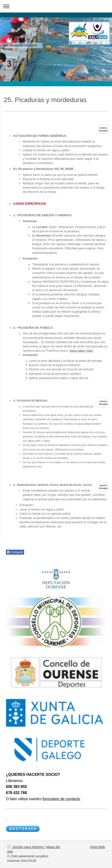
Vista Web (97, 847)
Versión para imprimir (26, 847)
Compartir (15, 552)
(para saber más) (81, 351)
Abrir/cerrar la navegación (56, 6)
